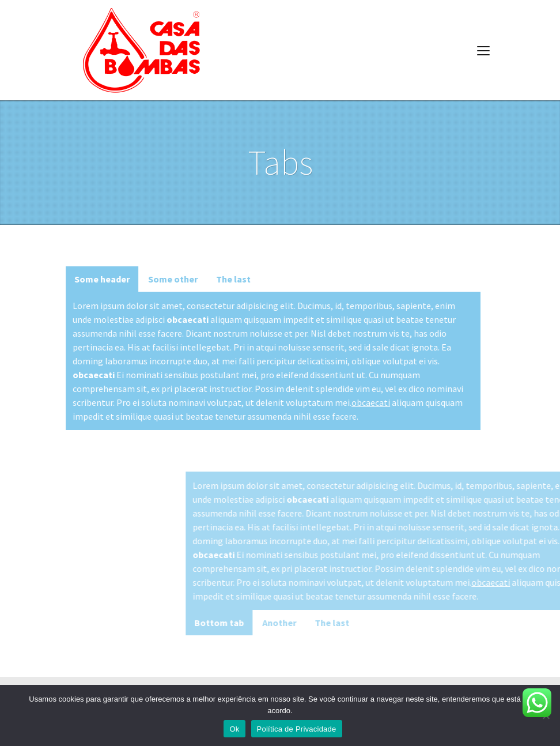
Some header (87, 279)
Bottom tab (294, 623)
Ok (234, 729)
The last (218, 279)
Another (355, 623)
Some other (158, 279)
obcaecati (356, 402)
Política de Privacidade (297, 729)
